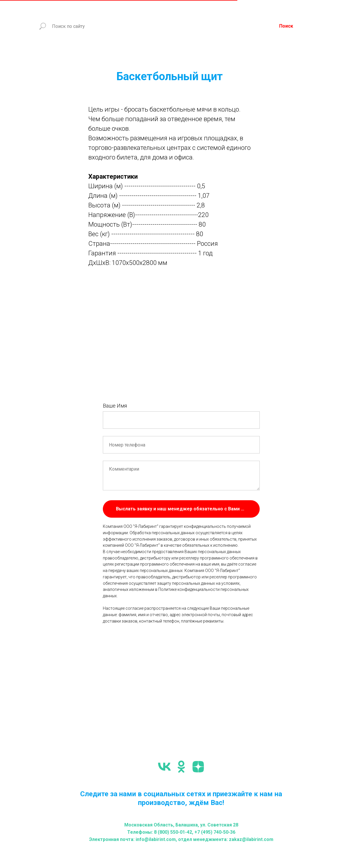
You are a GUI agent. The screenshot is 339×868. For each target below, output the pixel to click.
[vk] (164, 767)
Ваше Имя (115, 406)
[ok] (181, 767)
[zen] (198, 767)
